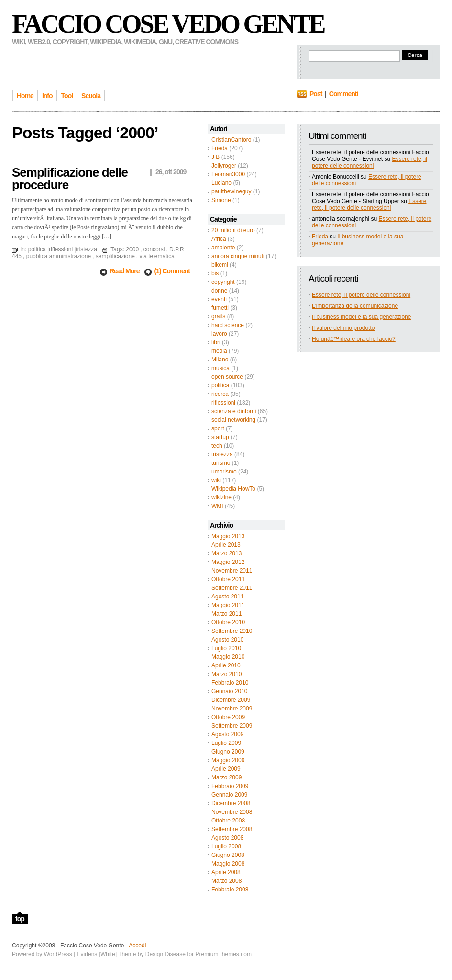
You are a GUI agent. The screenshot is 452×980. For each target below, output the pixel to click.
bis (215, 273)
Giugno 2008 (228, 855)
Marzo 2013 (226, 553)
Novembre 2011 (232, 571)
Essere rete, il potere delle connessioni (369, 162)
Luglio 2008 (226, 846)
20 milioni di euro (233, 230)
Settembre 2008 (232, 829)
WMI (217, 506)
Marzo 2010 (226, 674)
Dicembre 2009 (231, 700)
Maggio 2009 (228, 760)
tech (217, 446)
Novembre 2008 (232, 812)
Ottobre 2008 (228, 821)
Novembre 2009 (232, 709)
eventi (219, 299)
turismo (221, 463)
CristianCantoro (231, 140)
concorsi (154, 249)
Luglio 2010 (226, 648)
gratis (218, 316)
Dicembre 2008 (231, 803)
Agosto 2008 (227, 838)
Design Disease (165, 954)
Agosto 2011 (227, 597)
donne (219, 291)
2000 (132, 249)
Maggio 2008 (228, 864)
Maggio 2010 (228, 657)
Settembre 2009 (232, 726)
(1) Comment (172, 271)
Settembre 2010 (232, 631)
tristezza (222, 454)
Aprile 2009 (226, 769)
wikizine (221, 497)
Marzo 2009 (226, 777)
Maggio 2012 (228, 562)
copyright (223, 282)
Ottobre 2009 (228, 717)
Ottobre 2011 (228, 579)
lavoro (219, 334)
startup (220, 437)
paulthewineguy (231, 191)
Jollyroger (224, 166)
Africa (219, 239)
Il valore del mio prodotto (343, 328)
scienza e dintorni (234, 411)
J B (215, 157)
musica (220, 368)
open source (227, 377)
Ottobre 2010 (228, 622)
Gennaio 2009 (229, 795)
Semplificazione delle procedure (70, 179)
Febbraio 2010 (230, 683)
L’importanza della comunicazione (355, 306)
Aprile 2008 (226, 872)
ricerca (220, 394)
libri (216, 342)
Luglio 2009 (226, 743)
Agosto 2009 (227, 734)
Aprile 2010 (226, 665)
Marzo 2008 (226, 881)
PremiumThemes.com (224, 954)
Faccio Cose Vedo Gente (168, 24)
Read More (125, 271)
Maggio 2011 (228, 605)
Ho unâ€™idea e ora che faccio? (354, 339)
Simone (221, 200)
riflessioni (223, 403)
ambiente (223, 248)
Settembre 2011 (232, 588)
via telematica (157, 256)
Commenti (343, 94)
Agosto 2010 (227, 640)
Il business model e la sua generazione (361, 317)
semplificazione (115, 256)
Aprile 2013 (226, 545)
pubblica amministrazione (59, 256)
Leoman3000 (228, 174)
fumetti (220, 308)
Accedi (137, 946)
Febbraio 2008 (230, 890)
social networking (233, 420)
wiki (216, 480)
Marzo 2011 (226, 614)
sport (218, 428)
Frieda (220, 148)
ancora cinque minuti (238, 256)
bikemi (220, 265)
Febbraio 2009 (230, 786)
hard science (228, 325)
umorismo (224, 472)
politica (220, 385)
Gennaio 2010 (229, 691)
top (20, 919)
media (219, 351)
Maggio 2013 (228, 536)
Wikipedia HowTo (233, 489)
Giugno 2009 (228, 752)
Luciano (221, 183)
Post (316, 94)
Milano (220, 360)
